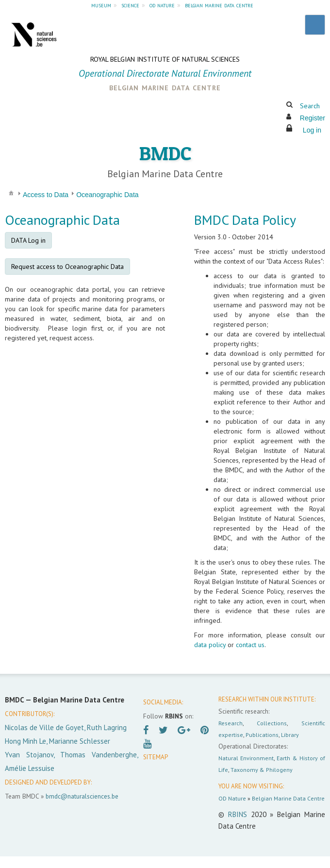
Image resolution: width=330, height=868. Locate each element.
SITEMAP (156, 757)
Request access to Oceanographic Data (67, 267)
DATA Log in (28, 240)
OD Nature (232, 798)
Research (231, 723)
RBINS (238, 814)
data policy (210, 645)
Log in (312, 130)
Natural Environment (246, 758)
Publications (262, 735)
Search (310, 106)
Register (313, 118)
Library (290, 735)
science (130, 5)
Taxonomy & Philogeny (262, 770)
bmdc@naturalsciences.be (82, 796)
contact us (250, 645)
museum (101, 5)
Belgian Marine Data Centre (288, 798)
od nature (162, 5)
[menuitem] (11, 192)
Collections (272, 723)
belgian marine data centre (219, 5)
